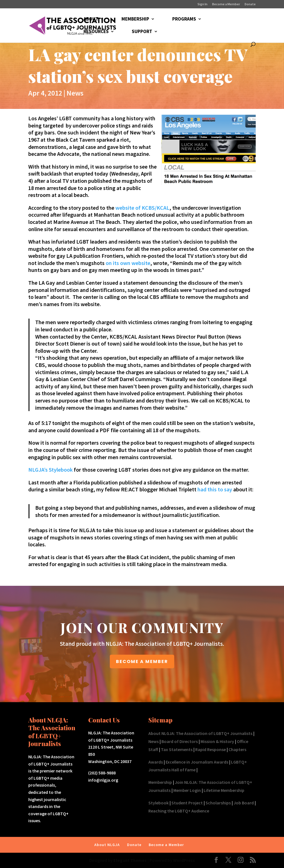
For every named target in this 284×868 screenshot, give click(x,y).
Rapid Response (211, 749)
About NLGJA (107, 845)
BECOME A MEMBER (142, 661)
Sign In (202, 4)
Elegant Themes (130, 860)
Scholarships (218, 803)
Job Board (244, 803)
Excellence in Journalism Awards (197, 762)
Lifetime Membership (224, 790)
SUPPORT (142, 32)
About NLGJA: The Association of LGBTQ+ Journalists (200, 733)
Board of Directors (180, 741)
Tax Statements (177, 749)
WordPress (184, 860)
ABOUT (91, 19)
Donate (250, 4)
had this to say (215, 489)
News (75, 93)
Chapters (237, 749)
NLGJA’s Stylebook (51, 470)
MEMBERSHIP (135, 19)
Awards (156, 762)
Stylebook (159, 803)
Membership (160, 782)
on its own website (128, 263)
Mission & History (217, 741)
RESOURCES (96, 32)
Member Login (187, 790)
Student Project (187, 803)
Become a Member (226, 4)
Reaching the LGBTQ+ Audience (179, 811)
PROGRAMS (184, 19)
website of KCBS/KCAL (142, 208)
